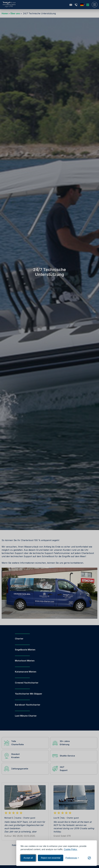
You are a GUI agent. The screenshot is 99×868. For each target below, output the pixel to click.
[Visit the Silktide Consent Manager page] (89, 858)
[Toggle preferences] (72, 858)
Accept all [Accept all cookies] (28, 858)
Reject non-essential (51, 858)
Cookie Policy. (71, 849)
